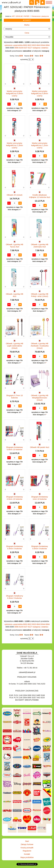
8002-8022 (28, 45)
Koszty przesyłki (27, 848)
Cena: (27, 33)
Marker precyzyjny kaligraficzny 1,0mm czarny (15, 145)
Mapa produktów (27, 857)
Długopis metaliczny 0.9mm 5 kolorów (15, 597)
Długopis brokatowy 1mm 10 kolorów (40, 498)
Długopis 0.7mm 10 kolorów (15, 397)
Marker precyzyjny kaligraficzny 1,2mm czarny (40, 145)
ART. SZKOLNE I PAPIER (21, 16)
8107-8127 (28, 48)
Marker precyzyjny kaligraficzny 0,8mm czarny (40, 93)
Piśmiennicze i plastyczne (40, 16)
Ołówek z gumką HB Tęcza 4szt (15, 246)
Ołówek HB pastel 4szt (40, 447)
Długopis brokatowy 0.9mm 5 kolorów (15, 547)
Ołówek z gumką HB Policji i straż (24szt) (40, 295)
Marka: (27, 25)
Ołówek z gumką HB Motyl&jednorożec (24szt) (40, 398)
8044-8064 (45, 45)
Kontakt (27, 854)
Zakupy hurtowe (27, 844)
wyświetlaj (24, 59)
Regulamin (27, 851)
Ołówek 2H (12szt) (15, 195)
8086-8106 (19, 48)
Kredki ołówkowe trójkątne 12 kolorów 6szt (40, 196)
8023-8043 (37, 45)
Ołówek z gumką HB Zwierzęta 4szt (40, 246)
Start (27, 841)
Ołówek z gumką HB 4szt (15, 295)
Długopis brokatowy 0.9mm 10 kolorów (15, 448)
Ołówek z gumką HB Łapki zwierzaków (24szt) (15, 346)
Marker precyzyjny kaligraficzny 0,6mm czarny (15, 93)
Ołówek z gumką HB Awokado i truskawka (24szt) (40, 346)
